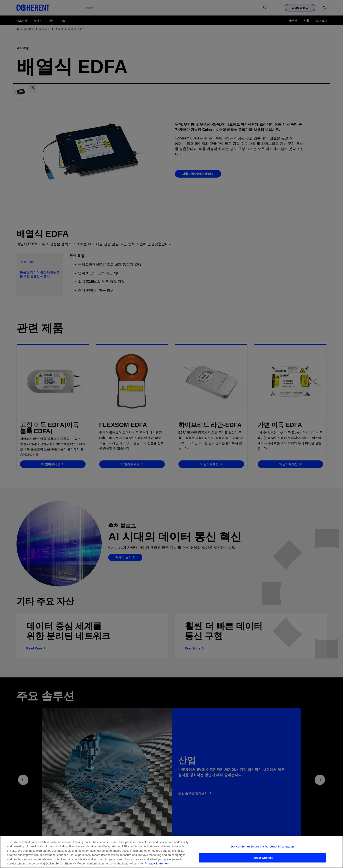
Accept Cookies (262, 858)
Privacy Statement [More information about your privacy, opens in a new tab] (157, 864)
